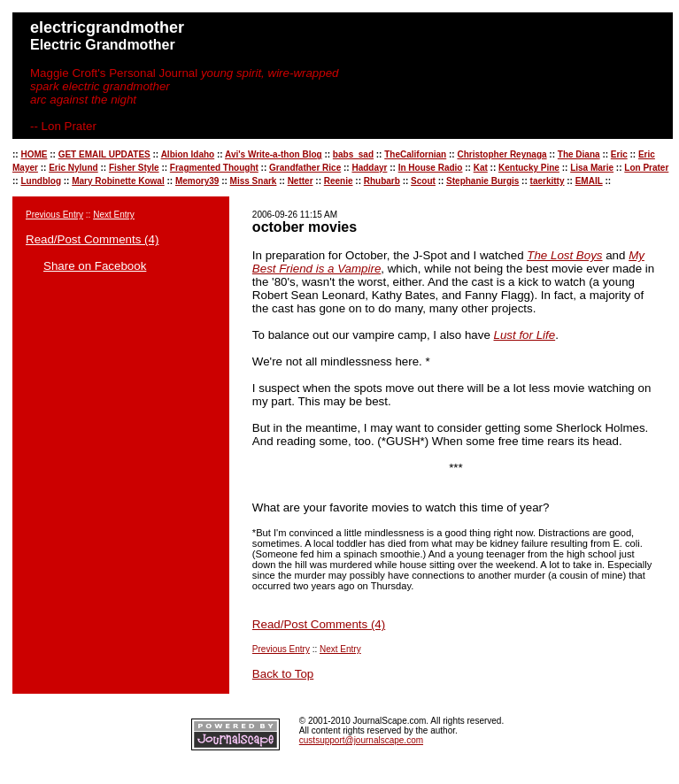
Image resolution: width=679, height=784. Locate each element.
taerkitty (548, 181)
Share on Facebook (95, 266)
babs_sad (353, 154)
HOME (34, 154)
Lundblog (41, 181)
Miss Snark (254, 181)
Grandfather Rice (305, 168)
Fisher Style (134, 168)
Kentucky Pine (529, 168)
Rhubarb (382, 181)
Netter (301, 181)
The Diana (579, 154)
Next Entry (114, 215)
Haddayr (369, 168)
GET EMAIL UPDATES (104, 154)
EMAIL (589, 181)
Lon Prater (646, 168)
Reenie (339, 181)
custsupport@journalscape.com (361, 740)
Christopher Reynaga (502, 154)
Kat (481, 168)
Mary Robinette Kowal (118, 181)
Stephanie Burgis (482, 181)
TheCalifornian (415, 154)
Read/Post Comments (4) (92, 239)
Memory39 (197, 181)
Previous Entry (54, 215)
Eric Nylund (73, 168)
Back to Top (283, 674)
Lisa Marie (592, 168)
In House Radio (431, 168)
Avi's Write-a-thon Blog (274, 154)
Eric (619, 154)
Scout (423, 181)
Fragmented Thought (214, 168)
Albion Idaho (188, 154)
